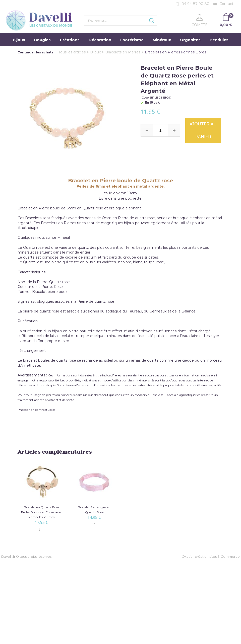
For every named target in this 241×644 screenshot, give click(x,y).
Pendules (219, 40)
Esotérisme (132, 40)
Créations (70, 40)
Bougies (42, 40)
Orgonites (190, 40)
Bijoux (19, 40)
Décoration (100, 40)
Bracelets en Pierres (123, 52)
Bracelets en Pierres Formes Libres (175, 52)
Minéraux (162, 40)
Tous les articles (72, 52)
